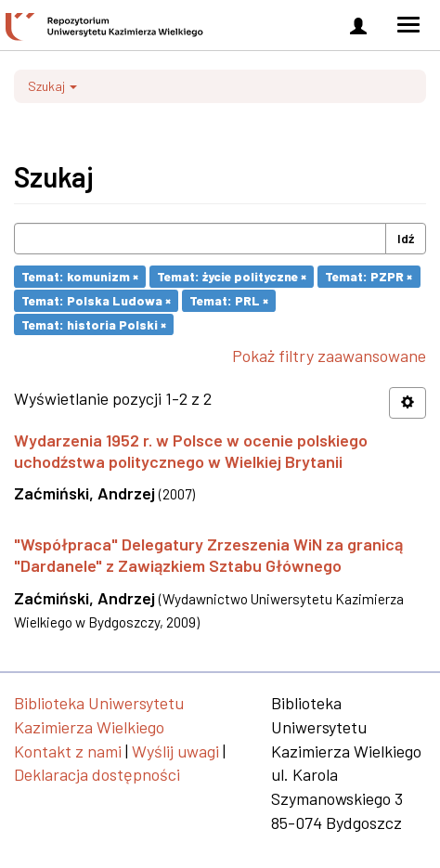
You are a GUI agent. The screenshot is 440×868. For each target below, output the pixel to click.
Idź (406, 238)
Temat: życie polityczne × (232, 276)
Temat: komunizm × (80, 276)
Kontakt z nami (68, 751)
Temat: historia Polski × (94, 324)
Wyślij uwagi (175, 751)
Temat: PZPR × (369, 276)
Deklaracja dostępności (97, 774)
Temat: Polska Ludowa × (96, 300)
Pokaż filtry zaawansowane (329, 356)
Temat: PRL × (229, 300)
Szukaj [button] (52, 86)
